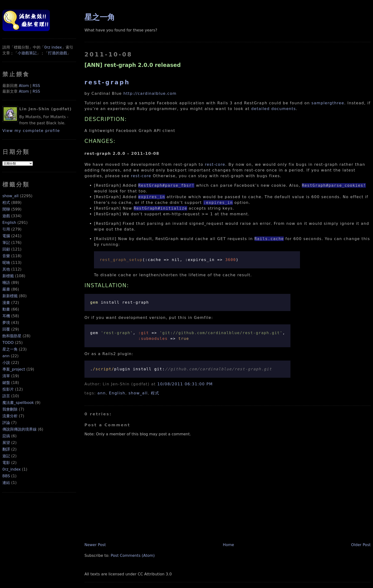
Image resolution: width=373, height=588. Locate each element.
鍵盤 (6, 383)
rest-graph (107, 82)
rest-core (215, 164)
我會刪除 (10, 409)
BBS (6, 476)
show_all (10, 196)
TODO (8, 343)
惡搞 (6, 436)
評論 (6, 423)
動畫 (6, 309)
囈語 (6, 283)
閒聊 (6, 209)
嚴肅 (6, 289)
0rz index (53, 47)
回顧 (6, 249)
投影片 (8, 389)
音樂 (6, 256)
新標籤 (8, 276)
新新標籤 (10, 296)
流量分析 (10, 416)
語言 (6, 396)
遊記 (6, 456)
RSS (36, 86)
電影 (6, 463)
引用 (6, 229)
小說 (6, 363)
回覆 (6, 329)
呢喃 (6, 263)
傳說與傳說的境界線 (20, 429)
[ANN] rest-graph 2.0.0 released (133, 65)
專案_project (14, 369)
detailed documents (274, 109)
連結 (6, 483)
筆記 (6, 243)
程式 (6, 203)
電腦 (6, 236)
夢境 (6, 323)
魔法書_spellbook (18, 403)
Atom (24, 86)
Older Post (361, 545)
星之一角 (10, 349)
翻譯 (6, 449)
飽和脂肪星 (12, 336)
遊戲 (6, 216)
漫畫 (6, 303)
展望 (6, 443)
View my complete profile (31, 131)
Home (228, 545)
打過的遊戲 (58, 53)
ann (6, 356)
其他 (6, 269)
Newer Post (95, 545)
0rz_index (12, 469)
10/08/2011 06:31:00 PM (185, 384)
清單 (6, 376)
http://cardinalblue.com (150, 93)
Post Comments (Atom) (133, 555)
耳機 (6, 316)
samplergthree (328, 103)
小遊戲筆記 (27, 53)
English (9, 223)
